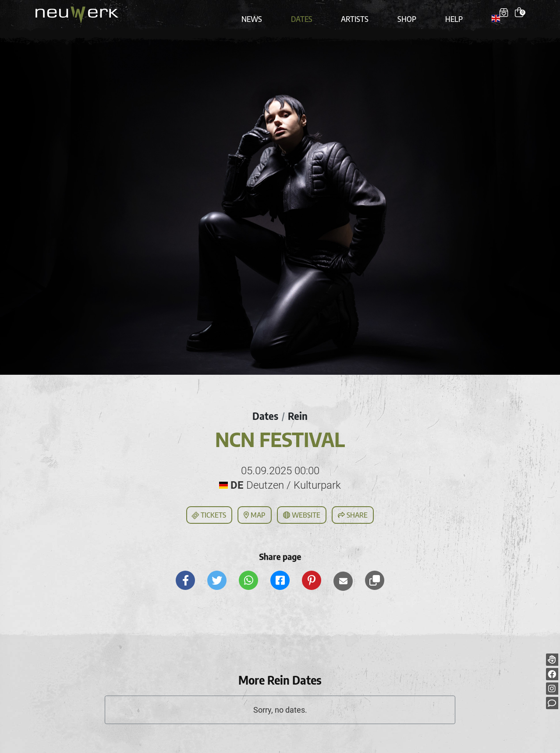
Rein (298, 408)
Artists (358, 14)
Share (353, 507)
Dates (309, 14)
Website (302, 507)
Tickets (209, 508)
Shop (405, 14)
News (263, 14)
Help (449, 14)
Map (255, 507)
